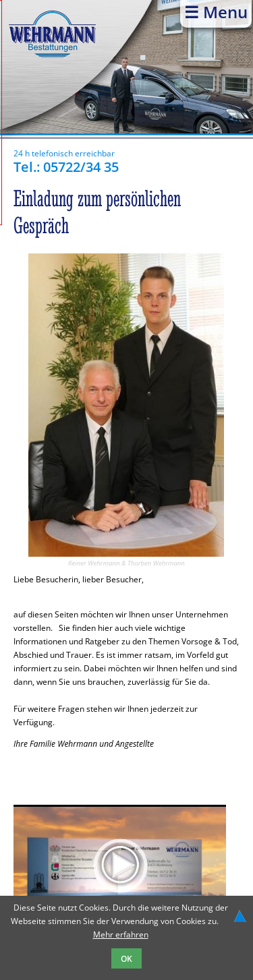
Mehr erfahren (121, 935)
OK (126, 958)
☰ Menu (216, 12)
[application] (120, 865)
